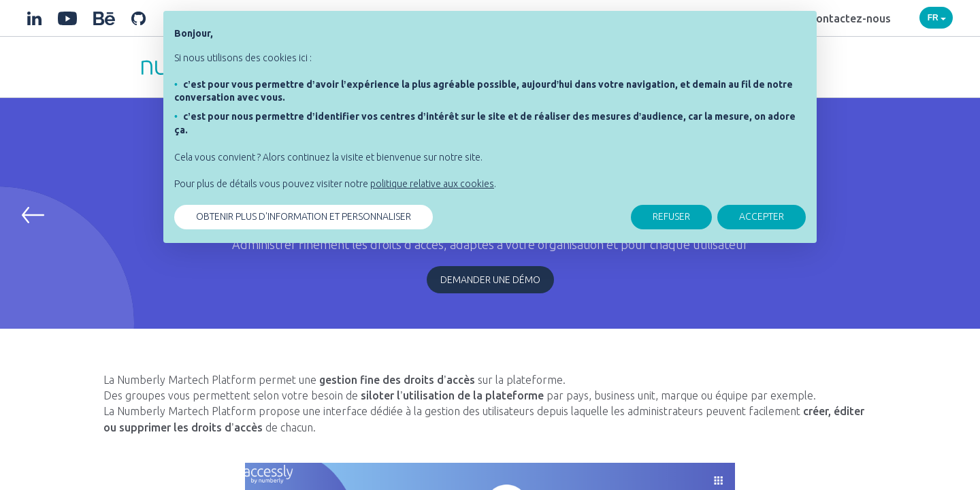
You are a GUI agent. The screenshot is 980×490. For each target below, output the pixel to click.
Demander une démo (490, 280)
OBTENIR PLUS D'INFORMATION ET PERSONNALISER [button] (304, 216)
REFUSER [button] (671, 216)
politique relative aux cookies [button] (432, 184)
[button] (33, 215)
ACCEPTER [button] (762, 216)
